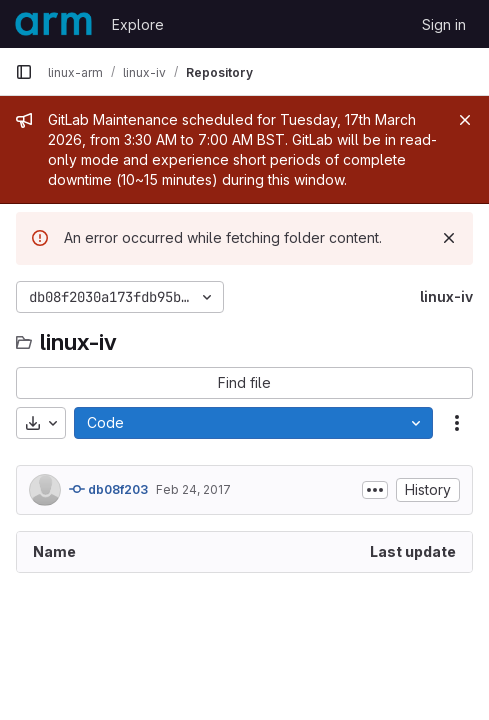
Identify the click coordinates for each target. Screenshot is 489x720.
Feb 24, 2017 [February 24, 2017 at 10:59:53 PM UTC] (193, 489)
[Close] (465, 120)
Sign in (444, 24)
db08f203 (108, 489)
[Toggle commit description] (375, 490)
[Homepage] (53, 24)
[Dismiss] (449, 238)
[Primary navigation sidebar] (24, 72)
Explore (138, 24)
